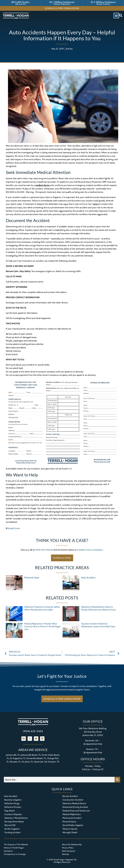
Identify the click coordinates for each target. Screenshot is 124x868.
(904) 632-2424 (43, 550)
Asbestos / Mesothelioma (16, 818)
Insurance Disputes (13, 814)
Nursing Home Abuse (14, 821)
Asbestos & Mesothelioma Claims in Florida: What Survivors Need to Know (98, 608)
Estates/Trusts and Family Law (76, 811)
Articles (69, 49)
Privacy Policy (68, 848)
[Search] (117, 780)
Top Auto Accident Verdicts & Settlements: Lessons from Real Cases (98, 625)
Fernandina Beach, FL (36, 758)
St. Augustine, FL (18, 758)
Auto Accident (88, 577)
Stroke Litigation (12, 829)
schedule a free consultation (90, 550)
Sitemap (65, 854)
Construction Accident (73, 800)
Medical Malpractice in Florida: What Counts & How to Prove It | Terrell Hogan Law (43, 626)
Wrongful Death (70, 832)
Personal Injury (32, 577)
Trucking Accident (12, 832)
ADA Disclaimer (69, 851)
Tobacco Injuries (70, 829)
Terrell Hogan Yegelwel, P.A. (65, 860)
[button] (116, 16)
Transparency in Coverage (15, 854)
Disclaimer (8, 851)
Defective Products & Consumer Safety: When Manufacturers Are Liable (42, 608)
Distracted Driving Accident (75, 807)
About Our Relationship (72, 844)
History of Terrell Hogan (14, 848)
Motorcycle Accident (72, 818)
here (70, 469)
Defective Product (13, 807)
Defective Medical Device (74, 803)
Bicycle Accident (70, 796)
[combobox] (59, 780)
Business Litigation (13, 800)
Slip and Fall (10, 825)
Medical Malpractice (72, 814)
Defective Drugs (12, 803)
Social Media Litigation (73, 825)
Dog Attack (10, 811)
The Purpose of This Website (16, 844)
